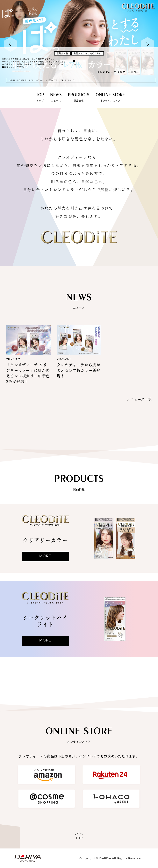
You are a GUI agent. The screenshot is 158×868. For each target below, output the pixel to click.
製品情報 (79, 98)
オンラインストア (110, 98)
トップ (40, 98)
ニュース (56, 98)
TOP (79, 838)
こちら (45, 80)
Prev (10, 44)
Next (148, 44)
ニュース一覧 (141, 399)
